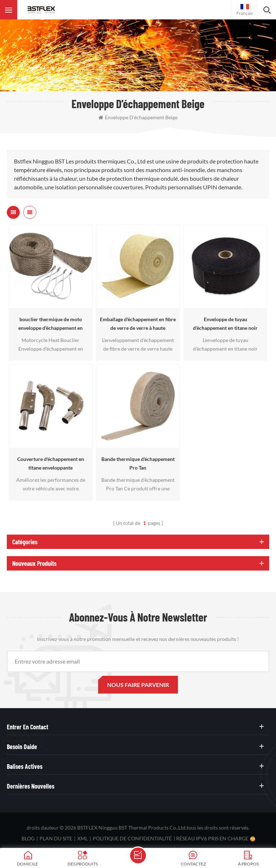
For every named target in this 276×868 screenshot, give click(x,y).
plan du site (56, 838)
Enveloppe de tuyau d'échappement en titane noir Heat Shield (225, 324)
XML (82, 838)
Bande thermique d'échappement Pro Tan (138, 463)
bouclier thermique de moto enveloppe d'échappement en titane (50, 324)
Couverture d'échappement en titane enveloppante (51, 463)
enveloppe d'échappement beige (138, 117)
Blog (28, 838)
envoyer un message (138, 855)
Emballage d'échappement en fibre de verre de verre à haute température (138, 324)
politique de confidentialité (132, 838)
